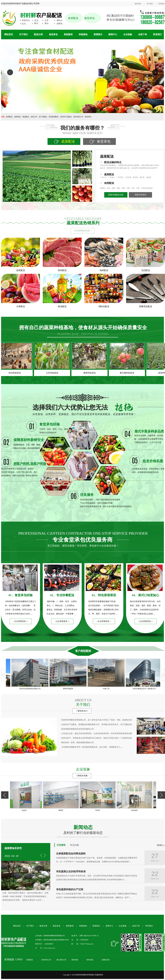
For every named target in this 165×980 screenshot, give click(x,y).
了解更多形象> (82, 776)
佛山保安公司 (61, 960)
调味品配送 (104, 306)
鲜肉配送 (62, 270)
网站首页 (9, 34)
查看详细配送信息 (116, 195)
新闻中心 (113, 34)
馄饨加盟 (90, 960)
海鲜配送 (104, 270)
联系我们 (162, 4)
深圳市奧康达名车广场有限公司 (144, 689)
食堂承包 (53, 34)
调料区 (61, 810)
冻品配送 (146, 270)
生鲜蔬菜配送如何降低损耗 (71, 854)
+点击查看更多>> (21, 621)
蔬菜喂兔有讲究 (13, 848)
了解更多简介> (82, 711)
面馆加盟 (75, 960)
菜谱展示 (98, 34)
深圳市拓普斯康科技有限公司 (29, 689)
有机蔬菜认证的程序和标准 (71, 871)
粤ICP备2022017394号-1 (89, 936)
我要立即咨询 (140, 195)
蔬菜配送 (21, 270)
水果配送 (21, 306)
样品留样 (135, 810)
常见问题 (74, 845)
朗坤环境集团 (67, 689)
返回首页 (138, 4)
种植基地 (83, 34)
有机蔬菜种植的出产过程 (70, 889)
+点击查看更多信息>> (82, 231)
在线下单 (143, 34)
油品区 (25, 810)
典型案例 (68, 34)
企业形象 (128, 34)
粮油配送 (62, 306)
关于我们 (150, 4)
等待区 (98, 810)
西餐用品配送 (146, 306)
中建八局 (106, 689)
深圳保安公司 (46, 960)
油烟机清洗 (106, 960)
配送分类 (38, 34)
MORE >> (161, 845)
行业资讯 (61, 845)
